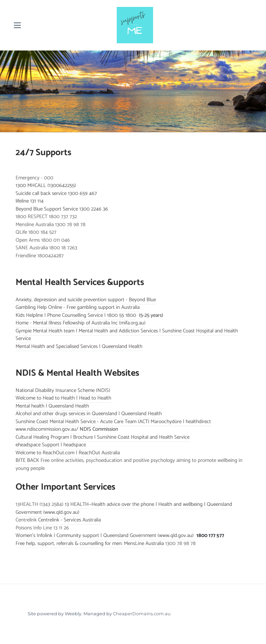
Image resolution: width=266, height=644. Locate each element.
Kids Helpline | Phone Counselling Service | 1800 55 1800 (76, 315)
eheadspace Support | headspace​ (51, 445)
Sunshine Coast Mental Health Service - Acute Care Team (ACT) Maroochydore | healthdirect (113, 422)
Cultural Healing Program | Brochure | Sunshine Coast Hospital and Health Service (103, 437)
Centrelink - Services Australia (69, 520)
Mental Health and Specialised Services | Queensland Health (79, 346)
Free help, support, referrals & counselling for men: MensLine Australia (90, 543)
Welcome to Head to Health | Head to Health (63, 398)
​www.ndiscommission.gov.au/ (47, 429)
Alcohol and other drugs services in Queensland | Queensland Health (89, 414)
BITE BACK (27, 460)
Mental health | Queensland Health (52, 406)
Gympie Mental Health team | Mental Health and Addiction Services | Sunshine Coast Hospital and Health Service (127, 335)
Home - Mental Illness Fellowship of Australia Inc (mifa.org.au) (81, 323)
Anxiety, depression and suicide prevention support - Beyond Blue (86, 300)
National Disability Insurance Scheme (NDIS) (63, 390)
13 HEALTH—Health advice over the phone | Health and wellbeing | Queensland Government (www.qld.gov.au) (124, 508)
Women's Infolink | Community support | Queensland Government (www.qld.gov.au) (105, 535)
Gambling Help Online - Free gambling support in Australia (78, 307)
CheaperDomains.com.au (142, 614)
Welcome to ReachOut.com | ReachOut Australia (68, 453)
